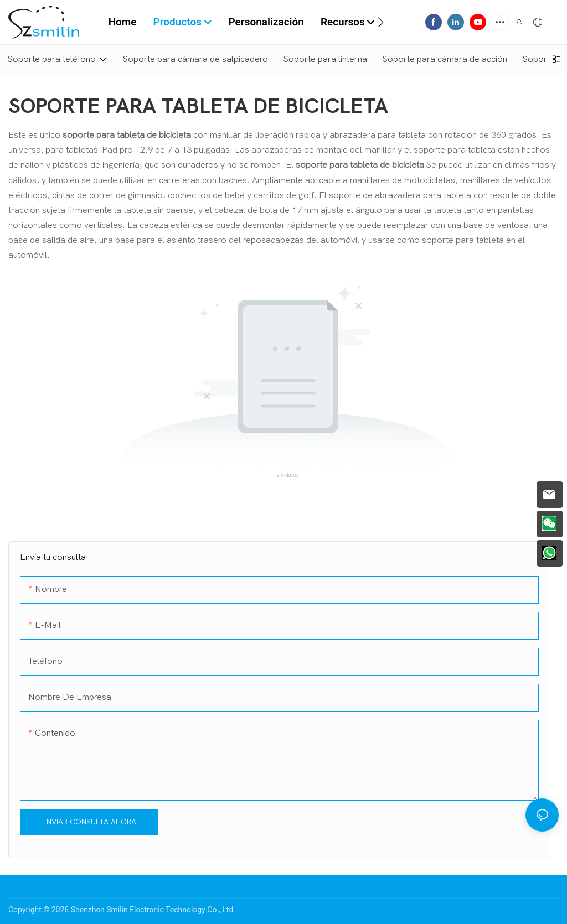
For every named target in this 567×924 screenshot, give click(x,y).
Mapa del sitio (264, 910)
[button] (381, 22)
